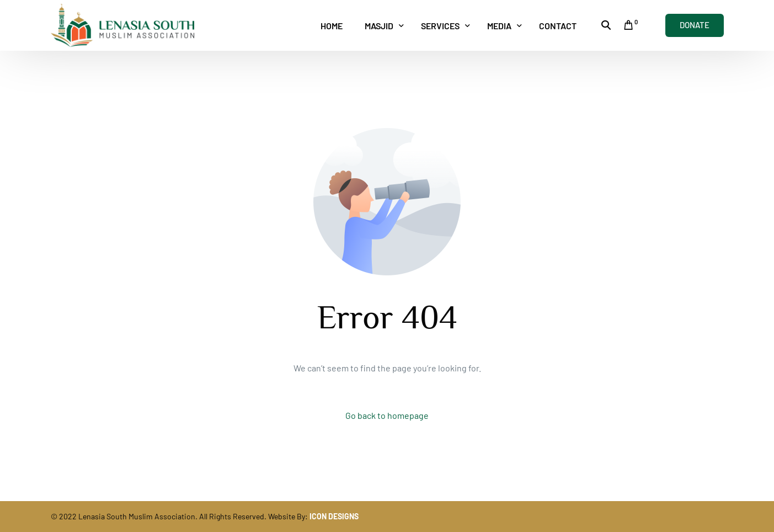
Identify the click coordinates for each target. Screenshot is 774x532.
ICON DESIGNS (334, 516)
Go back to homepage (387, 415)
